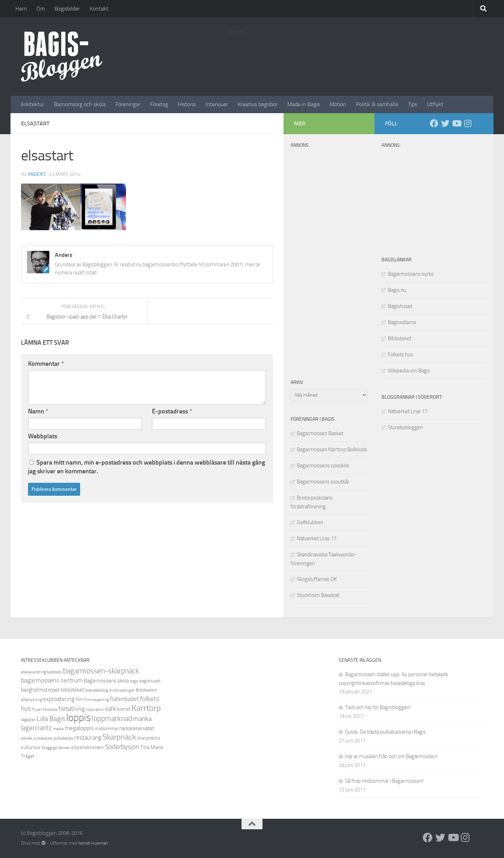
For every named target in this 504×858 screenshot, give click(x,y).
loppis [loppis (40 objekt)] (78, 718)
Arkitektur (32, 104)
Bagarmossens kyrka (411, 274)
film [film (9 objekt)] (79, 699)
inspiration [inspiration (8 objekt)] (95, 709)
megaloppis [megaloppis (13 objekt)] (79, 728)
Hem (21, 9)
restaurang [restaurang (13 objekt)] (88, 737)
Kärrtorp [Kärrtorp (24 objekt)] (146, 708)
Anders (37, 174)
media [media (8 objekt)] (58, 729)
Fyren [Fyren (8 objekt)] (37, 709)
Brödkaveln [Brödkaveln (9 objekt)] (146, 690)
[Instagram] (468, 123)
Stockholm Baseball (318, 595)
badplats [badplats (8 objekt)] (54, 672)
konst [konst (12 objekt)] (124, 709)
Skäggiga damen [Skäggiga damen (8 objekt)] (56, 748)
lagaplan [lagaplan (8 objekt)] (28, 720)
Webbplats (43, 436)
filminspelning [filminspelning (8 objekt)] (96, 700)
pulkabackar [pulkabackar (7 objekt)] (43, 738)
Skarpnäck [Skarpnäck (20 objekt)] (119, 737)
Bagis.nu (397, 290)
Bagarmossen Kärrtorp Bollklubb (332, 449)
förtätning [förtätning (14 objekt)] (72, 709)
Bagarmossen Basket (320, 433)
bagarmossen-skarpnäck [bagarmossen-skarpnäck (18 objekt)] (101, 671)
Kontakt (99, 9)
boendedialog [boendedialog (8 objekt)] (97, 690)
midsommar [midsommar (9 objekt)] (106, 729)
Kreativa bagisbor (258, 104)
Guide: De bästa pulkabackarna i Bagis (386, 732)
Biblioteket (400, 338)
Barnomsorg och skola (80, 104)
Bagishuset (400, 306)
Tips (413, 104)
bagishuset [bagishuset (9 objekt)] (150, 681)
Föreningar (128, 104)
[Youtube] (456, 123)
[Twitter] (445, 123)
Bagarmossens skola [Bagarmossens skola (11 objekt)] (106, 681)
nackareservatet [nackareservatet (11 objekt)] (136, 728)
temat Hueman (93, 843)
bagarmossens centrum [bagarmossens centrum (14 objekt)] (52, 680)
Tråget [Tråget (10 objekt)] (28, 756)
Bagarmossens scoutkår (323, 482)
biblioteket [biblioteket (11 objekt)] (72, 690)
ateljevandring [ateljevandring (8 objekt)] (33, 672)
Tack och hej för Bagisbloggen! (378, 707)
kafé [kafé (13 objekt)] (111, 709)
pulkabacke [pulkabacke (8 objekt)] (63, 738)
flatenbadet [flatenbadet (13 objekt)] (124, 699)
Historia (187, 104)
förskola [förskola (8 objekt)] (50, 709)
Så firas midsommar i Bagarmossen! (384, 781)
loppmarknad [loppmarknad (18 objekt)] (112, 719)
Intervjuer (217, 104)
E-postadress (172, 411)
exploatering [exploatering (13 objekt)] (59, 699)
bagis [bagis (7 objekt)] (134, 681)
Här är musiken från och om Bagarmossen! (391, 756)
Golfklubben (310, 522)
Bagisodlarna (402, 322)
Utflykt (435, 104)
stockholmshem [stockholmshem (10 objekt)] (87, 747)
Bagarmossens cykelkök (323, 466)
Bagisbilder (67, 9)
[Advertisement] (356, 54)
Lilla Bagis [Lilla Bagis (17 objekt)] (51, 719)
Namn (38, 411)
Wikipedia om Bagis (409, 371)
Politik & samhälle (377, 104)
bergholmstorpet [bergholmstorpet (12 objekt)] (40, 690)
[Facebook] (434, 123)
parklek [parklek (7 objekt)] (27, 738)
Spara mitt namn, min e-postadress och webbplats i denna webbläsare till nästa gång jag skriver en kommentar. (146, 467)
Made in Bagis (304, 104)
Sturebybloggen (405, 427)
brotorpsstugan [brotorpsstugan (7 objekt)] (122, 690)
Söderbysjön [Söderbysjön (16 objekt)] (122, 747)
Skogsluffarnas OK (317, 579)
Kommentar (46, 364)
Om (41, 9)
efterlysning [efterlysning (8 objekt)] (31, 700)
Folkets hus (400, 355)
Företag (159, 104)
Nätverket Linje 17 (408, 411)
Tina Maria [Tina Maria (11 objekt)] (152, 747)
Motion (338, 104)
